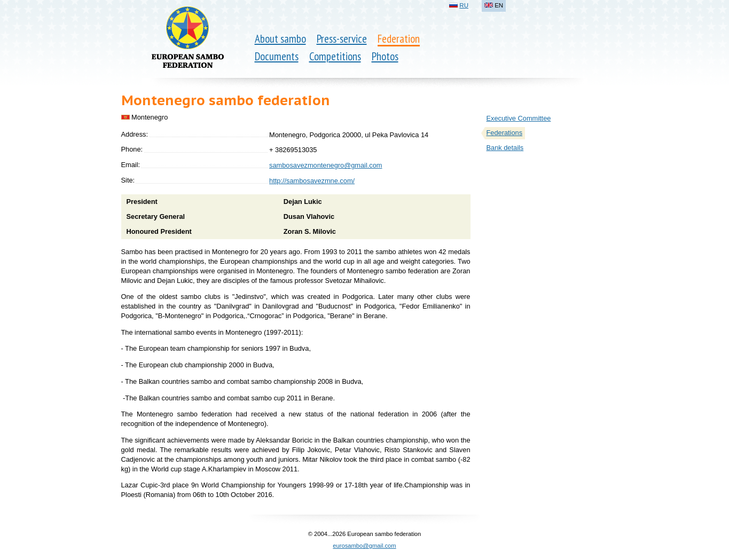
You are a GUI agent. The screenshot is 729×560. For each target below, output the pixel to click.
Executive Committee (519, 118)
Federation (399, 39)
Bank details (505, 148)
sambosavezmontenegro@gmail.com (326, 165)
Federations (505, 133)
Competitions (335, 56)
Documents (277, 56)
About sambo (280, 39)
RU (464, 5)
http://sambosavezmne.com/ (312, 181)
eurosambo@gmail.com (364, 546)
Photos (385, 56)
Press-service (342, 39)
